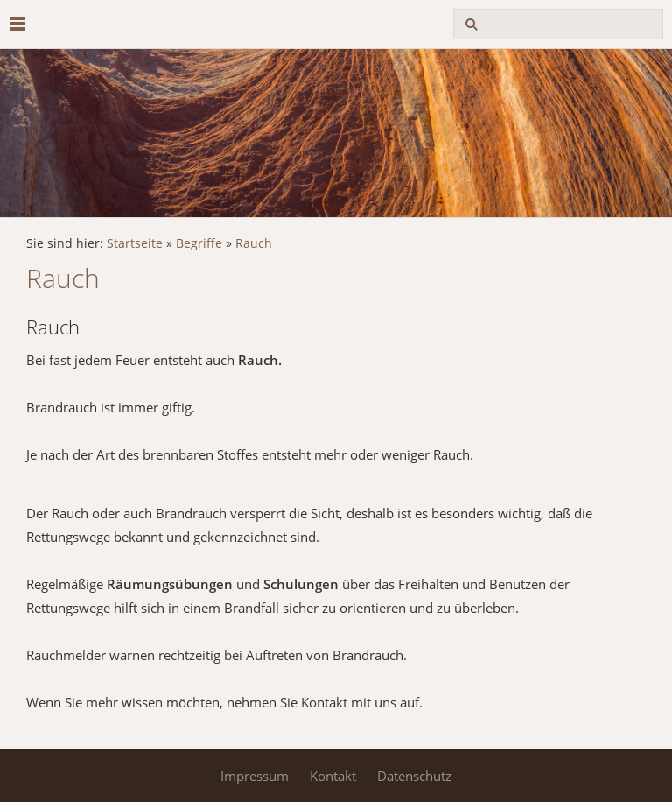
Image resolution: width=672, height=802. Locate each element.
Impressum (255, 776)
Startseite (135, 243)
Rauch (254, 243)
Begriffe (199, 243)
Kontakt (333, 776)
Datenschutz (414, 776)
